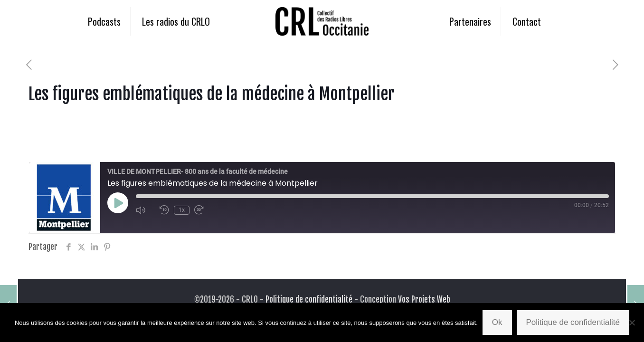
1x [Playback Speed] (182, 210)
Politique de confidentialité (309, 299)
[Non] (632, 323)
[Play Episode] (118, 203)
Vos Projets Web (424, 299)
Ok (497, 322)
